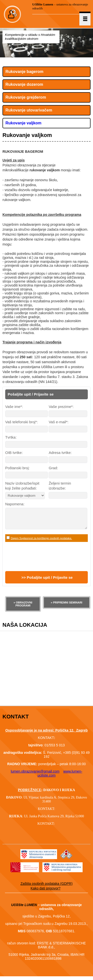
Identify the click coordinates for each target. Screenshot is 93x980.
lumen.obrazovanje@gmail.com (35, 775)
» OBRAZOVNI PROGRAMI (23, 608)
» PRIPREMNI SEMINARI (67, 606)
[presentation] (43, 560)
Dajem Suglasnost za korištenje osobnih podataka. (41, 542)
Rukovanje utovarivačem (29, 110)
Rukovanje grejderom (26, 97)
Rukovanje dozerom (24, 84)
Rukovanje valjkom (23, 123)
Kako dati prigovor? (46, 892)
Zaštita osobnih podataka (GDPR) (46, 887)
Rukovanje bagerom (24, 72)
